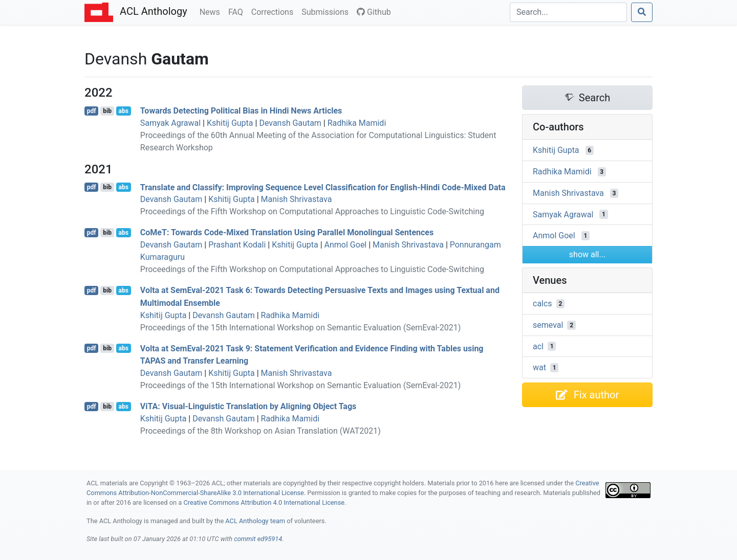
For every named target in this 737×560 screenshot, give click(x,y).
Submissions (327, 11)
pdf (92, 111)
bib (107, 111)
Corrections (274, 11)
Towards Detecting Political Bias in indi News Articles (241, 111)
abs (123, 111)
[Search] (568, 12)
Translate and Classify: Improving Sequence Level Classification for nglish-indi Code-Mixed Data (323, 187)
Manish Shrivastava (297, 199)
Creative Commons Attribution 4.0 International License (264, 502)
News (212, 11)
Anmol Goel (346, 245)
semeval (548, 325)
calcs (543, 304)
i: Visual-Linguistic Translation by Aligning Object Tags (248, 406)
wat (539, 367)
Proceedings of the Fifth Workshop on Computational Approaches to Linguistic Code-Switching (312, 211)
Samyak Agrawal (170, 123)
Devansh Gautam (290, 123)
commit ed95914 (258, 539)
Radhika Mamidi (357, 123)
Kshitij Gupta (230, 123)
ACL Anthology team (255, 521)
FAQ (238, 11)
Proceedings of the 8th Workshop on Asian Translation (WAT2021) (261, 431)
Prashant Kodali (237, 245)
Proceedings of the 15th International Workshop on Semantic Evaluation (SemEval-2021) (300, 328)
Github (374, 12)
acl (538, 346)
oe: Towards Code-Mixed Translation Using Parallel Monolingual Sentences (287, 232)
